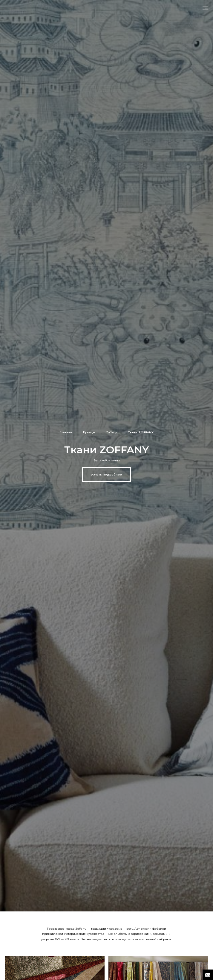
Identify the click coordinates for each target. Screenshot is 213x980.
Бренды (89, 432)
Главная (66, 432)
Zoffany (111, 432)
